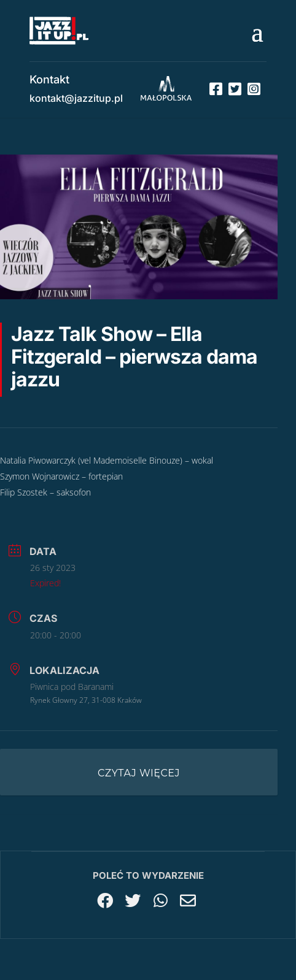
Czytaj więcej (139, 773)
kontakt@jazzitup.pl (76, 98)
